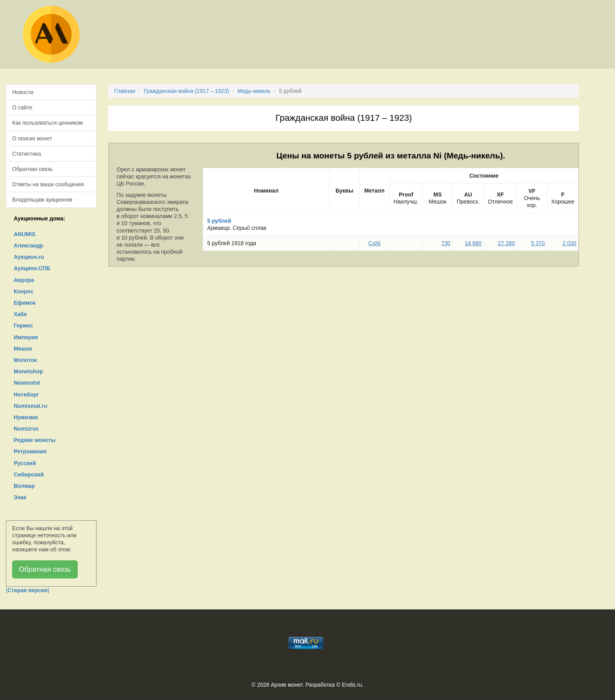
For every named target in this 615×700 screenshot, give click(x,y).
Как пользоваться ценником (47, 123)
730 (446, 243)
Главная (125, 91)
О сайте (22, 107)
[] (27, 590)
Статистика (27, 154)
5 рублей (219, 221)
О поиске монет (32, 138)
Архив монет (287, 685)
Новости (23, 92)
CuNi (374, 243)
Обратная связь (32, 169)
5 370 (538, 243)
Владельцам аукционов (42, 200)
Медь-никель (254, 91)
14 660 (473, 243)
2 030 (569, 243)
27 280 (507, 243)
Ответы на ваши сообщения (48, 184)
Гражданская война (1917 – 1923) (186, 91)
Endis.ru (352, 685)
